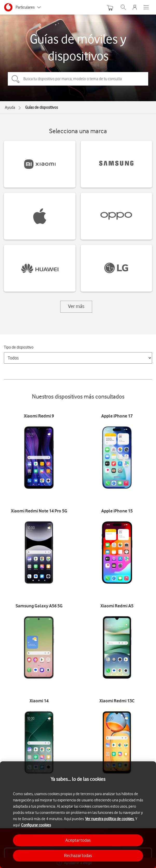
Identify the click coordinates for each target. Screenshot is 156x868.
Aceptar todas (78, 840)
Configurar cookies (36, 825)
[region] (78, 815)
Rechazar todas (78, 856)
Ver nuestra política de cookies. (110, 819)
